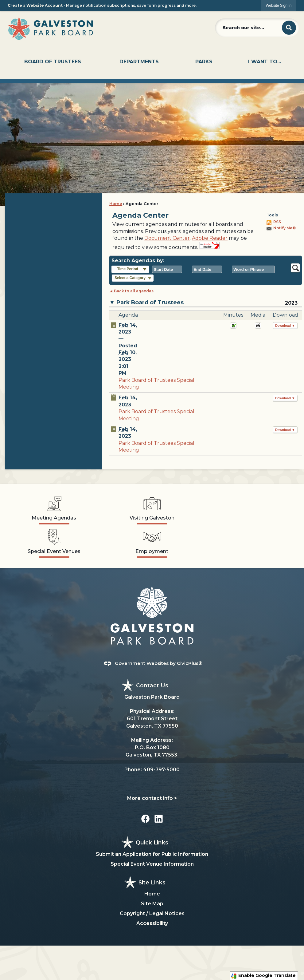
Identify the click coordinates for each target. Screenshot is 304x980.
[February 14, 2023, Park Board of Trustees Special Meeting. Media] (258, 327)
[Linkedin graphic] (159, 819)
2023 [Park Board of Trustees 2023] (291, 303)
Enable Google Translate (263, 976)
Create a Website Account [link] (35, 5)
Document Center (167, 238)
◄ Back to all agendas (131, 291)
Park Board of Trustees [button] (150, 302)
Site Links (152, 882)
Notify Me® (285, 228)
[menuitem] (53, 62)
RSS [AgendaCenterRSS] (277, 222)
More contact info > (152, 798)
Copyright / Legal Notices (152, 913)
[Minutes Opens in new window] (233, 327)
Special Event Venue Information (152, 864)
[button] (289, 28)
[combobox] (167, 269)
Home (116, 204)
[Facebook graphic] (145, 819)
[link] (279, 5)
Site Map (152, 904)
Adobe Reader (210, 238)
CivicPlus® (190, 663)
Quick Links (152, 842)
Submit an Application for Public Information (152, 854)
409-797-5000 (161, 770)
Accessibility (152, 923)
